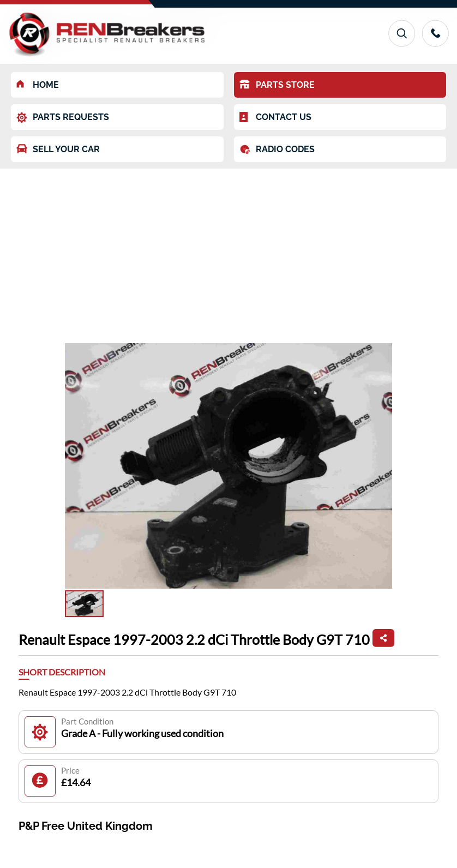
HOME (38, 85)
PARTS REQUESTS (63, 118)
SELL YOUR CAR (58, 149)
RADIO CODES (277, 149)
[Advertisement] (229, 250)
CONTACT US (275, 117)
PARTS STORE (277, 85)
